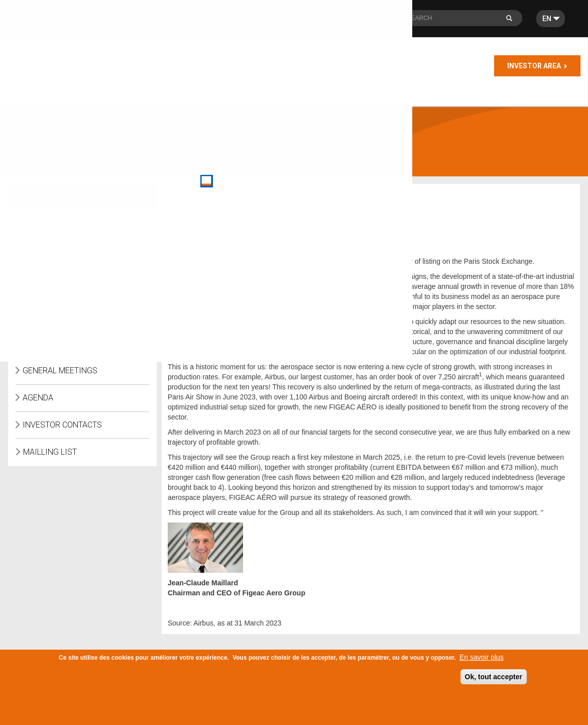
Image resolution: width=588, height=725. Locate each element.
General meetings (60, 371)
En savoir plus (482, 660)
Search (513, 21)
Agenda (38, 398)
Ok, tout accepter (494, 680)
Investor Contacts (62, 425)
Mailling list (50, 452)
